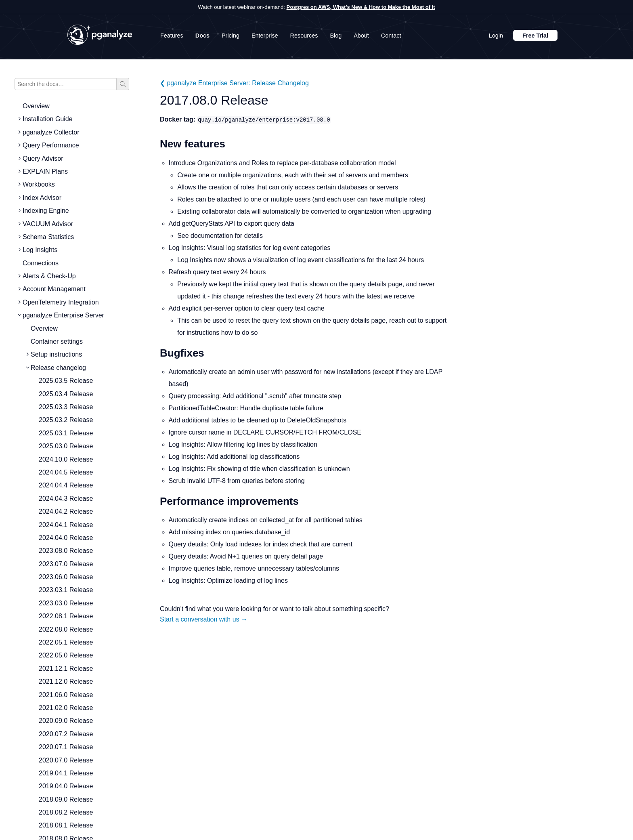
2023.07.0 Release (66, 564)
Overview (36, 106)
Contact (391, 36)
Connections (41, 263)
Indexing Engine (46, 211)
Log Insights (40, 250)
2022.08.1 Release (66, 616)
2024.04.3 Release (66, 499)
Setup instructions (56, 354)
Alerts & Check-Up (49, 276)
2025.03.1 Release (66, 433)
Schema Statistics (48, 237)
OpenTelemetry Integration (61, 302)
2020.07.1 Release (66, 747)
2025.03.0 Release (66, 446)
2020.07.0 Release (66, 760)
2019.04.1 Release (66, 773)
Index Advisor (42, 198)
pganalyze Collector (51, 132)
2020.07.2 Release (66, 734)
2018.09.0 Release (66, 799)
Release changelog (58, 368)
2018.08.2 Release (66, 812)
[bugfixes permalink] (156, 353)
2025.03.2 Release (66, 420)
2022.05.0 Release (66, 655)
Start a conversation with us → (204, 619)
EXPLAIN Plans (45, 171)
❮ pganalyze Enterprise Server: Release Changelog (234, 83)
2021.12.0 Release (66, 681)
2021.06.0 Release (66, 695)
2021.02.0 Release (66, 708)
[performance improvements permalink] (156, 501)
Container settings (57, 341)
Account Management (54, 289)
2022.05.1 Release (66, 642)
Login (496, 36)
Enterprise (265, 36)
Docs (202, 36)
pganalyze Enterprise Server (63, 315)
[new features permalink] (156, 144)
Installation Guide (48, 119)
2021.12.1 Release (66, 669)
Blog (336, 36)
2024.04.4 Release (66, 485)
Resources (304, 36)
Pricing (231, 36)
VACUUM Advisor (48, 224)
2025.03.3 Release (66, 407)
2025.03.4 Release (66, 394)
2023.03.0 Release (66, 603)
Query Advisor (43, 159)
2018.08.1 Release (66, 825)
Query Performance (51, 145)
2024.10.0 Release (66, 459)
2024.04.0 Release (66, 538)
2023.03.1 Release (66, 590)
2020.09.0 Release (66, 721)
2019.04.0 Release (66, 786)
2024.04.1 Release (66, 525)
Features (172, 36)
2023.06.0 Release (66, 577)
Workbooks (39, 184)
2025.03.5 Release (66, 381)
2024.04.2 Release (66, 511)
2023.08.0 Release (66, 551)
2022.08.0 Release (66, 629)
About (361, 36)
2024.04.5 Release (66, 472)
